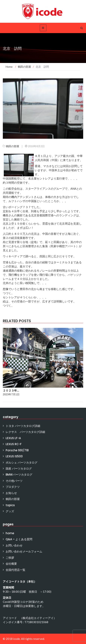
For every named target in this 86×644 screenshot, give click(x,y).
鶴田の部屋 (13, 146)
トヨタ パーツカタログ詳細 (23, 426)
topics (10, 505)
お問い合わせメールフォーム (24, 551)
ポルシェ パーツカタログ (21, 463)
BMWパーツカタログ (19, 475)
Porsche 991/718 (17, 450)
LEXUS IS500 (14, 456)
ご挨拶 (10, 558)
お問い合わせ (14, 545)
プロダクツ (13, 487)
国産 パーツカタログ (19, 469)
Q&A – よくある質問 (19, 539)
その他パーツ (14, 481)
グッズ (10, 511)
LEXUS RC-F (14, 444)
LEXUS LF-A (13, 438)
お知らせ (11, 493)
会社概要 (11, 564)
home (10, 533)
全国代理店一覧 (15, 570)
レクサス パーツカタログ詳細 (25, 432)
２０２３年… (11, 391)
